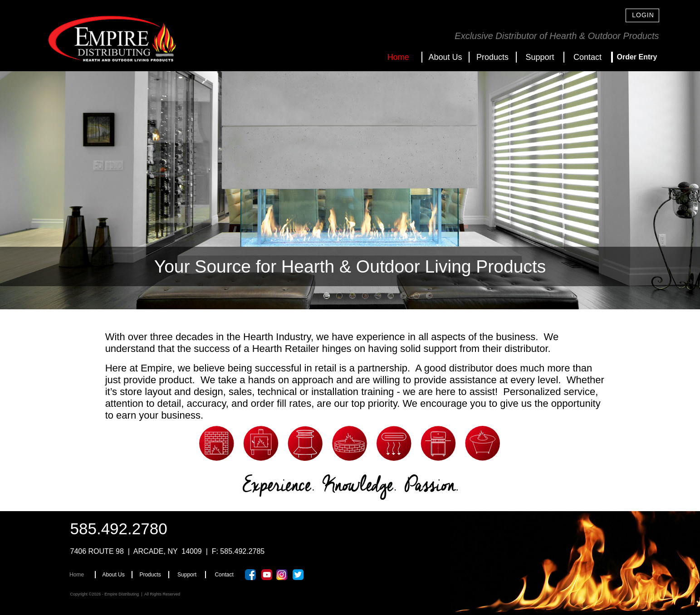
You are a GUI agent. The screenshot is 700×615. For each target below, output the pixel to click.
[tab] (327, 296)
